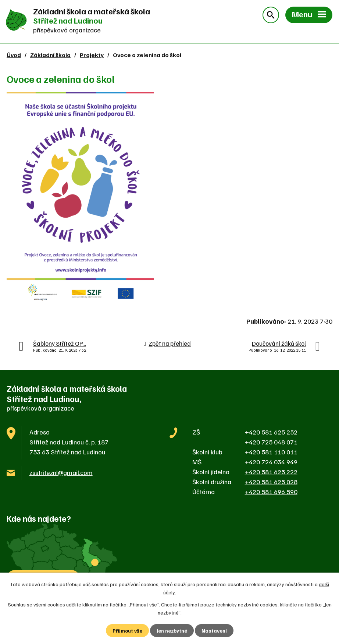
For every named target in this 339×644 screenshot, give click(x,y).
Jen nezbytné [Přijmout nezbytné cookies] (172, 631)
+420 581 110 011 (271, 452)
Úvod (14, 55)
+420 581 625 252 (271, 432)
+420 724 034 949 (271, 462)
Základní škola (50, 55)
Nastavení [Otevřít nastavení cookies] (214, 631)
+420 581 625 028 (271, 482)
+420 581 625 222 (271, 472)
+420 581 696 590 (271, 492)
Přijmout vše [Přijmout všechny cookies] (127, 631)
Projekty (92, 55)
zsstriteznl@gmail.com (61, 472)
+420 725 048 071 (271, 442)
